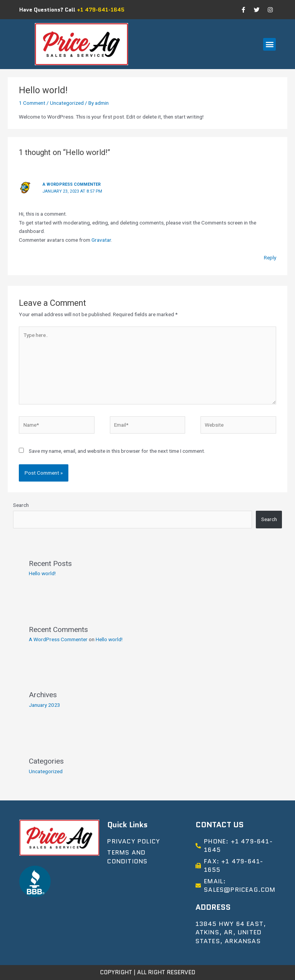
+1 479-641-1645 (101, 10)
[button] (269, 44)
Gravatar (101, 240)
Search (21, 505)
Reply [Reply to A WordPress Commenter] (270, 257)
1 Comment (32, 103)
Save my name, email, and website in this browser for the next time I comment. (117, 451)
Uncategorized (67, 103)
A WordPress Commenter (72, 184)
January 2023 (45, 705)
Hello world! (42, 573)
